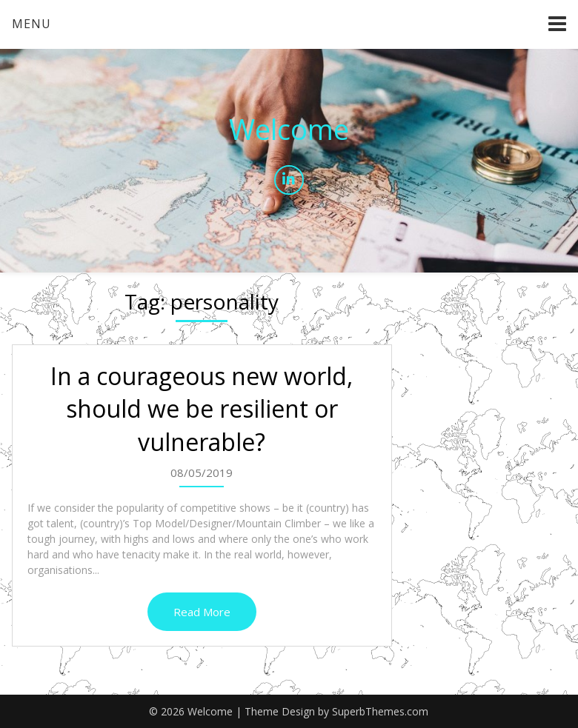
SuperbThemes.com (380, 711)
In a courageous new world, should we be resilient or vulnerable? (202, 409)
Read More (202, 612)
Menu (31, 24)
